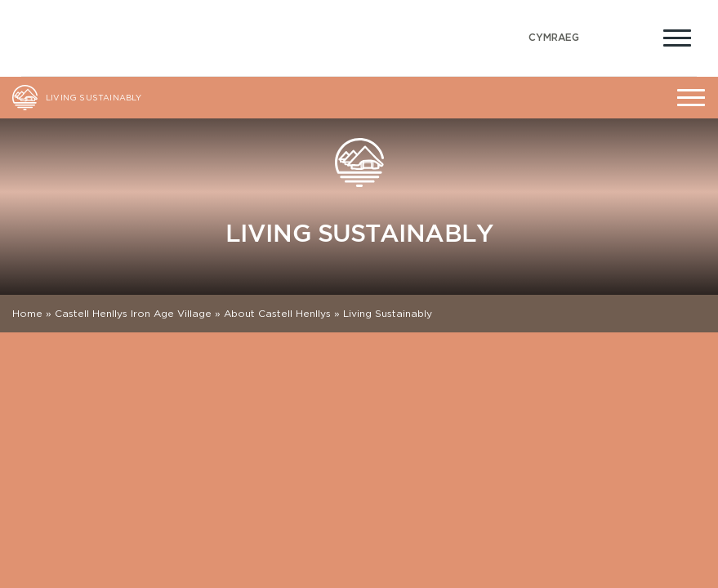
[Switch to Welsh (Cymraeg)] (554, 38)
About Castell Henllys (277, 313)
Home (27, 313)
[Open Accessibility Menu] (638, 36)
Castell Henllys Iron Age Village (133, 313)
